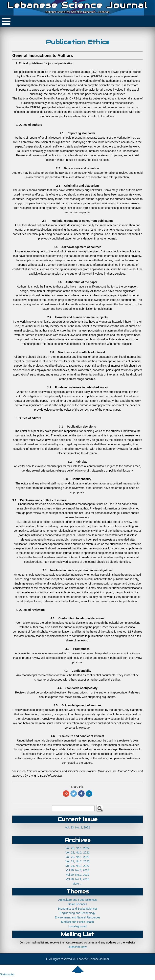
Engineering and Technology (77, 913)
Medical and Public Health (77, 922)
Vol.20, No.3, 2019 (77, 870)
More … (77, 884)
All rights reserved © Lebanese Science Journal (79, 959)
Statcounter (7, 974)
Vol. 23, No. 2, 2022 (78, 827)
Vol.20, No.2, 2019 (77, 875)
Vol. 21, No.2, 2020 (77, 861)
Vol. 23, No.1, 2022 (77, 848)
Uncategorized (77, 926)
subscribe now (77, 947)
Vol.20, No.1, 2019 (77, 879)
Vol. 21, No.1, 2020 (77, 866)
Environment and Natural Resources (77, 917)
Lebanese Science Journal (77, 5)
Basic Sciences (78, 904)
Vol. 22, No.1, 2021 (77, 857)
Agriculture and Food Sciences (78, 900)
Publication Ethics (78, 42)
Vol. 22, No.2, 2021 (77, 852)
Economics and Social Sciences (77, 909)
